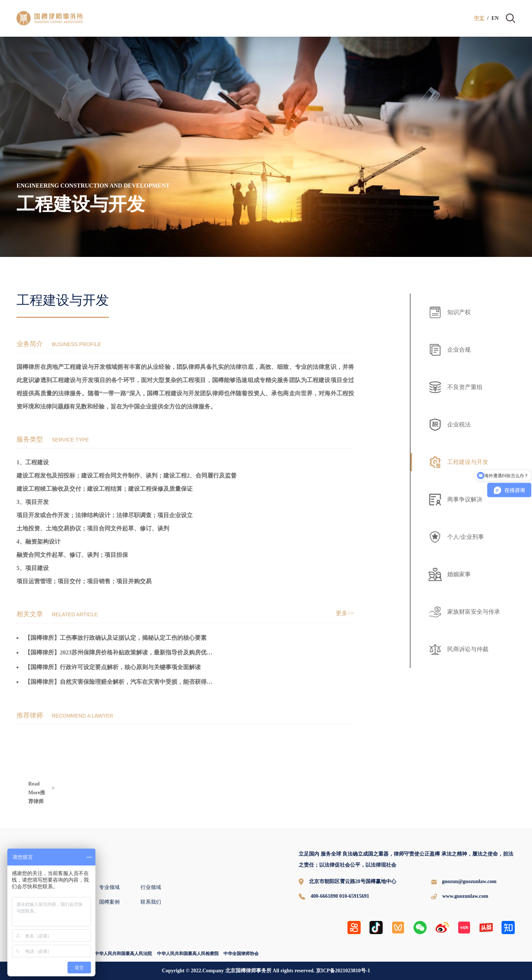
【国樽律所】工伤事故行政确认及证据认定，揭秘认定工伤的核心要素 (116, 638)
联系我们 (151, 902)
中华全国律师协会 (241, 954)
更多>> (345, 613)
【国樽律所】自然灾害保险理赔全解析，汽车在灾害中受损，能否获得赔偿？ (124, 682)
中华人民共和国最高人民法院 (123, 954)
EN (495, 18)
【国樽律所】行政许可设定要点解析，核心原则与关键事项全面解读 (113, 667)
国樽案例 (109, 902)
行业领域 (151, 887)
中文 (479, 18)
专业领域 (109, 887)
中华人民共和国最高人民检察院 (188, 954)
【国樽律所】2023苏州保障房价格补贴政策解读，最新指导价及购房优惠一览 (124, 652)
